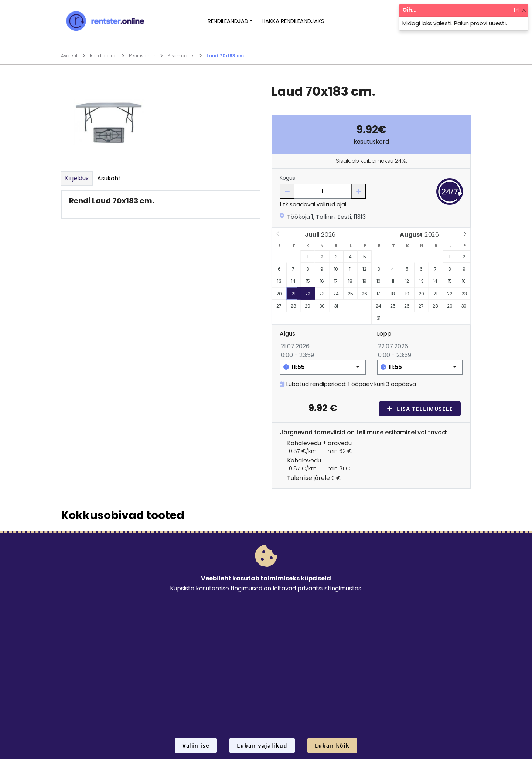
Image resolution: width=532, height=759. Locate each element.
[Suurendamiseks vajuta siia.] (109, 121)
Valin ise (196, 746)
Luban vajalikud (262, 746)
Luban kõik (332, 746)
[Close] (524, 10)
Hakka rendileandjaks (293, 21)
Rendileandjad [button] (228, 21)
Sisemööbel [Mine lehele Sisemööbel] (185, 56)
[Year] (330, 235)
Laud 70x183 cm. (226, 56)
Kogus (287, 178)
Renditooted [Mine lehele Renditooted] (107, 56)
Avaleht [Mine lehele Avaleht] (73, 56)
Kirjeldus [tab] (77, 178)
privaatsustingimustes (329, 588)
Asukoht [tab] (109, 178)
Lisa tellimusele (420, 409)
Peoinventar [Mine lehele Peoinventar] (146, 56)
